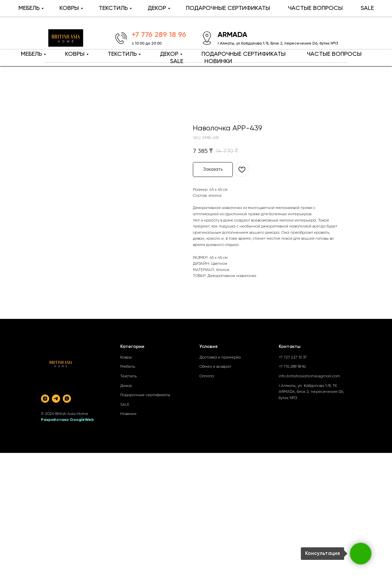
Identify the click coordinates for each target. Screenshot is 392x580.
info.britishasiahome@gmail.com (309, 376)
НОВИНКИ (218, 61)
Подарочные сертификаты (145, 395)
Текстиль (128, 376)
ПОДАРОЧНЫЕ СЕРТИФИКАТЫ (244, 54)
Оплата (207, 376)
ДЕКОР (169, 54)
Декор (126, 386)
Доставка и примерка (220, 358)
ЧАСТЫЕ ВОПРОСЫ (334, 54)
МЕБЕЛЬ (31, 54)
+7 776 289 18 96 (292, 367)
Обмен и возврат (215, 367)
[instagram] (45, 399)
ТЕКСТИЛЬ (122, 54)
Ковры (126, 358)
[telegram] (56, 399)
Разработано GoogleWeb (67, 420)
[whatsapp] (67, 399)
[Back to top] (9, 75)
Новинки (128, 414)
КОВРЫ (75, 54)
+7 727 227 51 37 (293, 358)
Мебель (128, 367)
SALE (177, 61)
